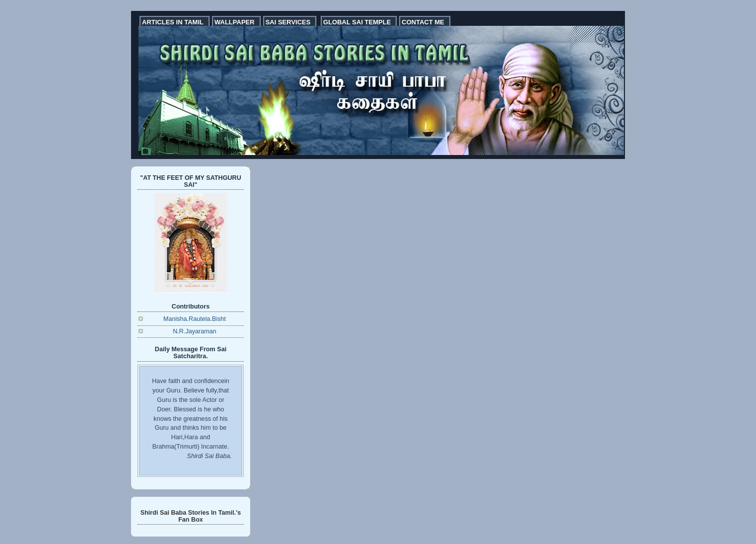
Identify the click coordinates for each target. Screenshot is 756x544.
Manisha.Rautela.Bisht (195, 319)
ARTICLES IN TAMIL (173, 22)
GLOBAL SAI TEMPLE (357, 22)
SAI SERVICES (288, 22)
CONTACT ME (423, 22)
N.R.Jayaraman (195, 331)
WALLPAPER (235, 22)
